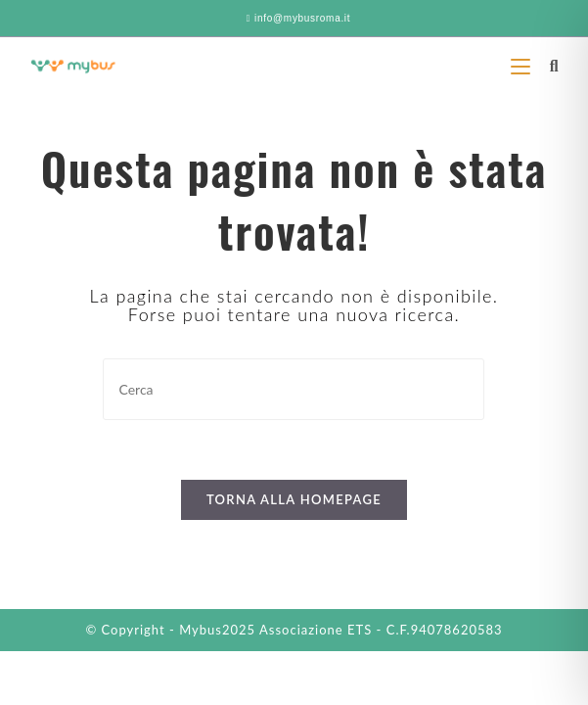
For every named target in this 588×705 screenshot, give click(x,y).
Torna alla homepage (294, 499)
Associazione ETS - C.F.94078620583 (381, 630)
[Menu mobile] (523, 65)
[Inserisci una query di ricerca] (294, 389)
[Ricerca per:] (547, 65)
